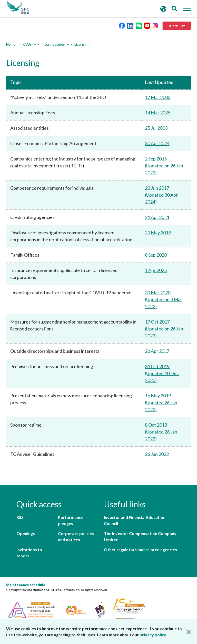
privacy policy (153, 635)
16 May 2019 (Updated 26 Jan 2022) (161, 402)
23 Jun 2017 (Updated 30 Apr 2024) (161, 195)
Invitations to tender (29, 553)
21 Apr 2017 (157, 351)
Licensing (82, 44)
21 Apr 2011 (157, 217)
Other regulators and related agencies (140, 550)
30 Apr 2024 (157, 143)
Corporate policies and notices (76, 536)
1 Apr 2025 (156, 270)
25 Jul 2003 (156, 128)
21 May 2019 (158, 233)
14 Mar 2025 (158, 113)
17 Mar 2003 (158, 97)
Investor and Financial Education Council (135, 520)
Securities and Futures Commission (18, 7)
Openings (26, 533)
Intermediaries (53, 44)
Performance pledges (71, 520)
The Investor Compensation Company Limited (140, 536)
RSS (20, 517)
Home (11, 44)
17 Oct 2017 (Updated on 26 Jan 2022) (164, 329)
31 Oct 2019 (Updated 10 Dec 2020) (162, 373)
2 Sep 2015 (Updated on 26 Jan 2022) (164, 166)
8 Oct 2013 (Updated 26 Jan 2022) (161, 432)
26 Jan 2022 (157, 454)
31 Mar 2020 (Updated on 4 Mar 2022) (164, 299)
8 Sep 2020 (156, 255)
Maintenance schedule (26, 585)
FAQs (27, 44)
